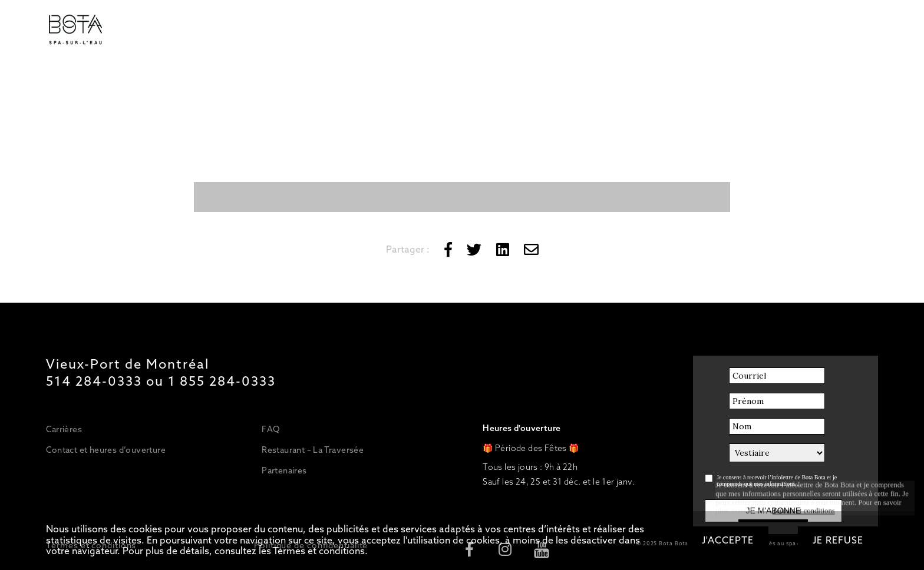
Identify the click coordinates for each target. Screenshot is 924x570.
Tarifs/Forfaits (176, 31)
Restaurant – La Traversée (313, 450)
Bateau (523, 31)
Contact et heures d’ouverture (106, 450)
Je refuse (838, 540)
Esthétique (394, 31)
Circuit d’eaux (256, 31)
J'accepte (728, 540)
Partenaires (284, 470)
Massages (328, 31)
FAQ (270, 429)
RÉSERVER (686, 31)
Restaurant (462, 31)
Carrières (64, 429)
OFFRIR (623, 31)
